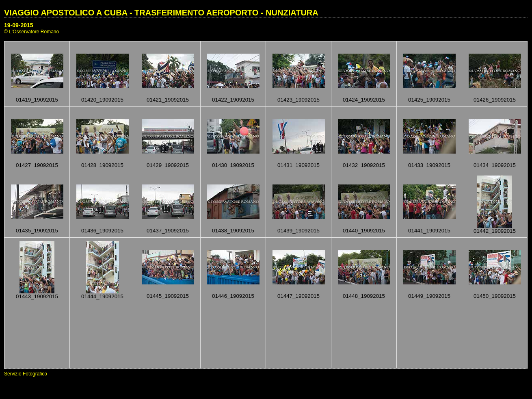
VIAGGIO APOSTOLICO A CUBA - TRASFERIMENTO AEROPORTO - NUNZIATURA (161, 13)
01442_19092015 (495, 231)
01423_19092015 (298, 100)
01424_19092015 (364, 100)
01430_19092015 (233, 165)
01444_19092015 (102, 296)
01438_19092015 (233, 231)
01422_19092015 (233, 100)
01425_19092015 (429, 100)
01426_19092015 (495, 100)
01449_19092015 (429, 296)
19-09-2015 (19, 25)
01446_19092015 (233, 296)
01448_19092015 (364, 296)
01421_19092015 (168, 100)
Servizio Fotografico (26, 374)
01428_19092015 (102, 165)
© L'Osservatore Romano (31, 32)
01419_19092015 (37, 100)
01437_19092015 (168, 231)
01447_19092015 (298, 296)
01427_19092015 (37, 165)
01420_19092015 (102, 100)
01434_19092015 (495, 165)
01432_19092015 (364, 165)
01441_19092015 (429, 231)
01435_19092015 (37, 231)
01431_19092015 (298, 165)
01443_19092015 (37, 296)
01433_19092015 (429, 165)
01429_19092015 (168, 165)
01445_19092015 (168, 296)
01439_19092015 (298, 231)
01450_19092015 (495, 296)
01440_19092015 (364, 231)
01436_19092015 (102, 231)
